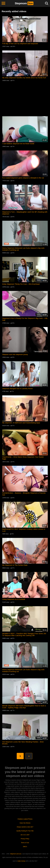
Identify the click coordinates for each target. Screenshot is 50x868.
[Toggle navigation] (3, 3)
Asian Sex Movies (25, 823)
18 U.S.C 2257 (25, 835)
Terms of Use (25, 843)
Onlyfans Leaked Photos (25, 819)
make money (21, 861)
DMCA (25, 847)
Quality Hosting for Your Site (25, 831)
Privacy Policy (25, 839)
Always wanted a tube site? (25, 827)
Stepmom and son (16, 854)
